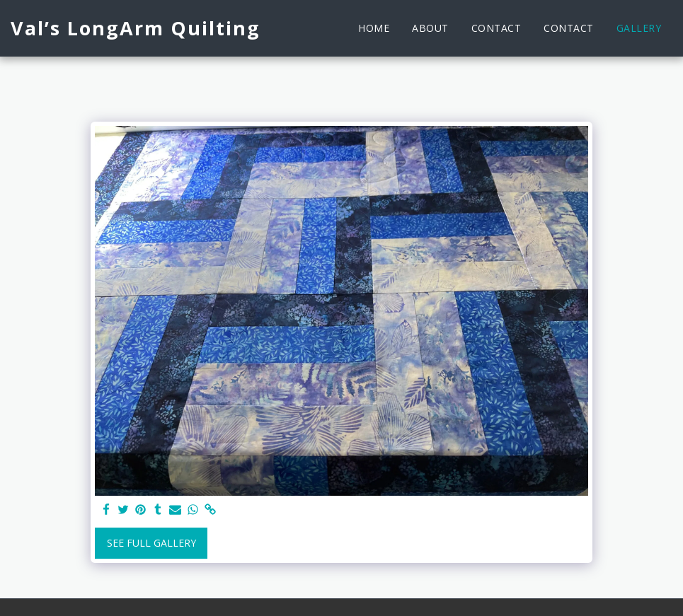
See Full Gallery (151, 543)
